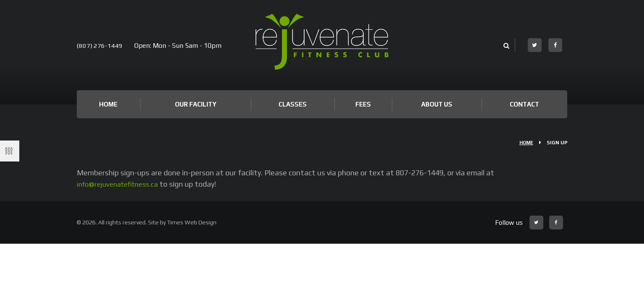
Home (108, 104)
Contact (524, 104)
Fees (363, 104)
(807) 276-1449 (100, 46)
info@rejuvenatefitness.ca (121, 184)
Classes (293, 104)
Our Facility (196, 104)
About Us (437, 104)
